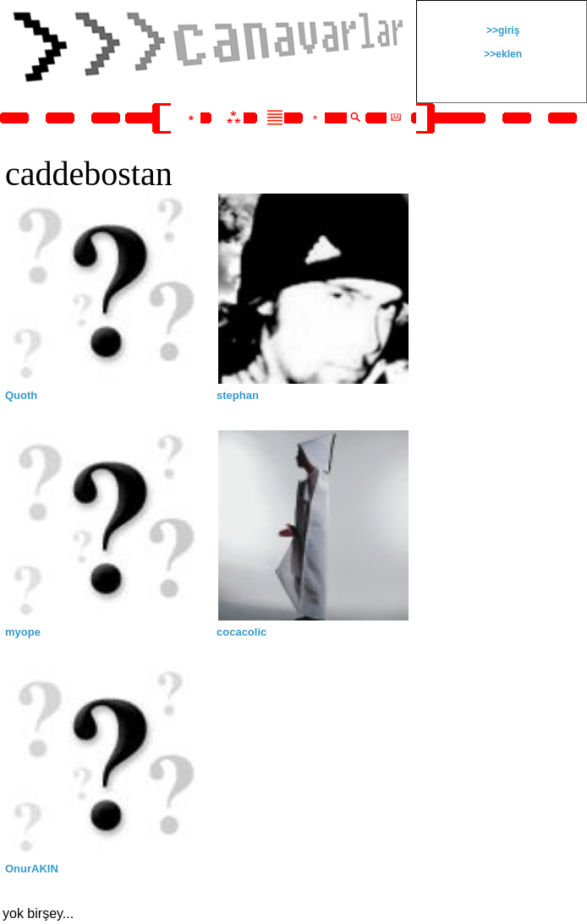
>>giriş (502, 30)
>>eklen (502, 54)
